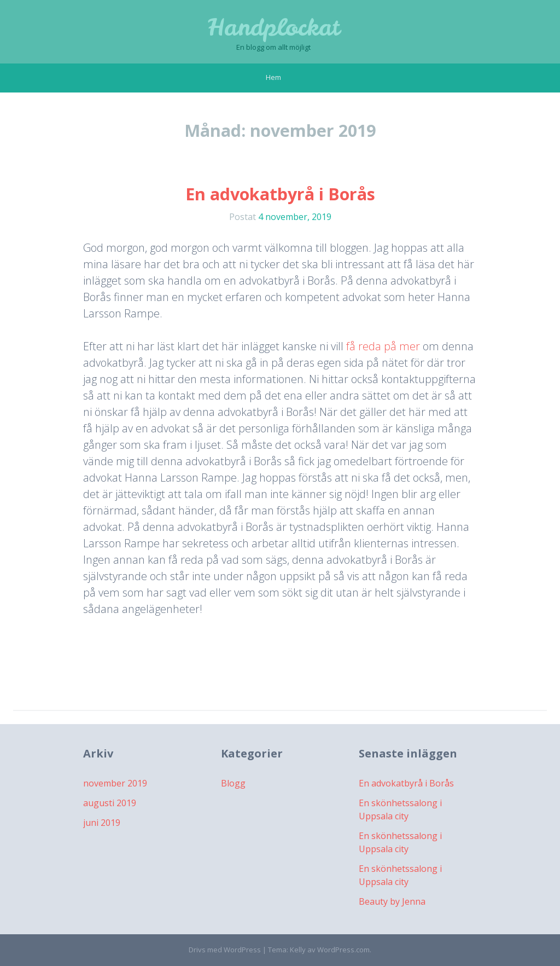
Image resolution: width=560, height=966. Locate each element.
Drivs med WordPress (225, 950)
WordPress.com (343, 950)
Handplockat (274, 27)
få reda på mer (383, 346)
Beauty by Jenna (392, 901)
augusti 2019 (110, 803)
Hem (273, 77)
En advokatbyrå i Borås (280, 194)
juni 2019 (102, 823)
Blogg (233, 783)
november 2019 (115, 783)
